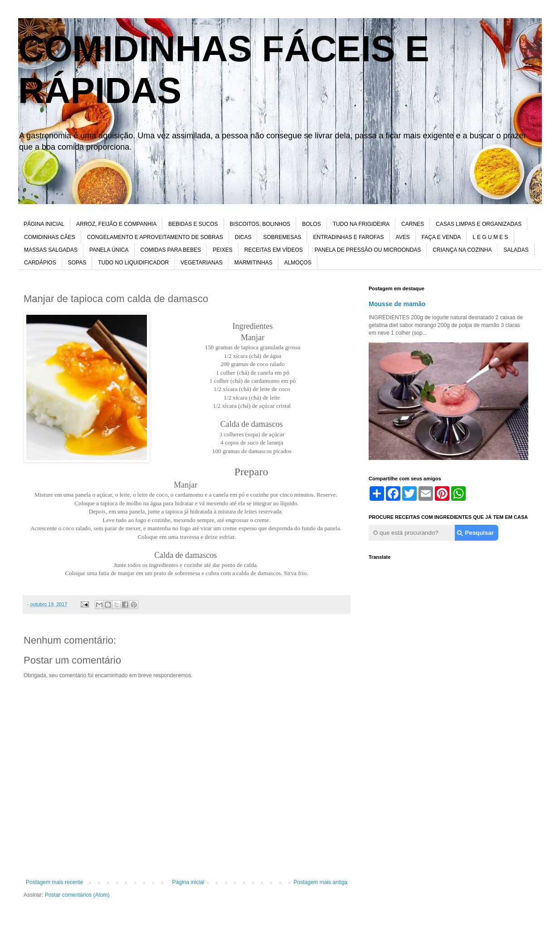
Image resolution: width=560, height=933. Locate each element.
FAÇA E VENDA (441, 237)
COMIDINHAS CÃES (50, 237)
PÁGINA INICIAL (44, 224)
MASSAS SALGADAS (51, 250)
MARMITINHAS (253, 263)
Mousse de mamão (397, 304)
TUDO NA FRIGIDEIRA (361, 224)
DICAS (243, 237)
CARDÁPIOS (40, 263)
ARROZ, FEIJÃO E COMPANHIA (116, 224)
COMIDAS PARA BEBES (171, 250)
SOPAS (77, 263)
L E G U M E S (490, 237)
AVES (403, 237)
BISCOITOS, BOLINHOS (260, 224)
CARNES (413, 224)
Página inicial (188, 882)
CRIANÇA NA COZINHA (462, 250)
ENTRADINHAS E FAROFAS (348, 237)
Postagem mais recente (54, 882)
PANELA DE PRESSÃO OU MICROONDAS (368, 250)
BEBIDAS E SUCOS (193, 224)
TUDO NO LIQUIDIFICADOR (133, 263)
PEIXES (222, 250)
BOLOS (311, 224)
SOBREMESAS (282, 237)
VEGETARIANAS (201, 263)
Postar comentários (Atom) (77, 895)
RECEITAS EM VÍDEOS (274, 250)
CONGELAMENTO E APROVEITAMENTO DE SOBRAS (155, 237)
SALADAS (516, 250)
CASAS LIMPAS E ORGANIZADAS (479, 224)
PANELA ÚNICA (109, 250)
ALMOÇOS (298, 263)
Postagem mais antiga (320, 882)
